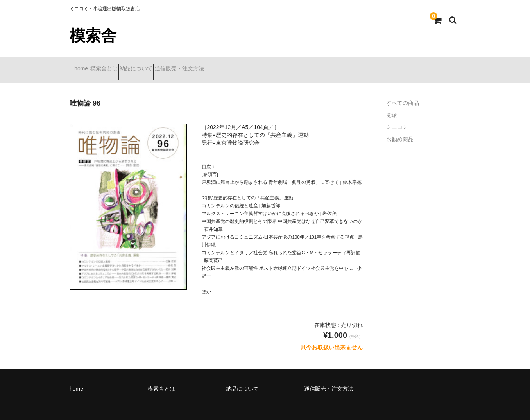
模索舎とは (121, 65)
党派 (392, 105)
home (85, 65)
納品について (167, 65)
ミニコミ (397, 117)
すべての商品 (403, 93)
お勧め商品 (400, 129)
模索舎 (93, 36)
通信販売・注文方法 (224, 65)
